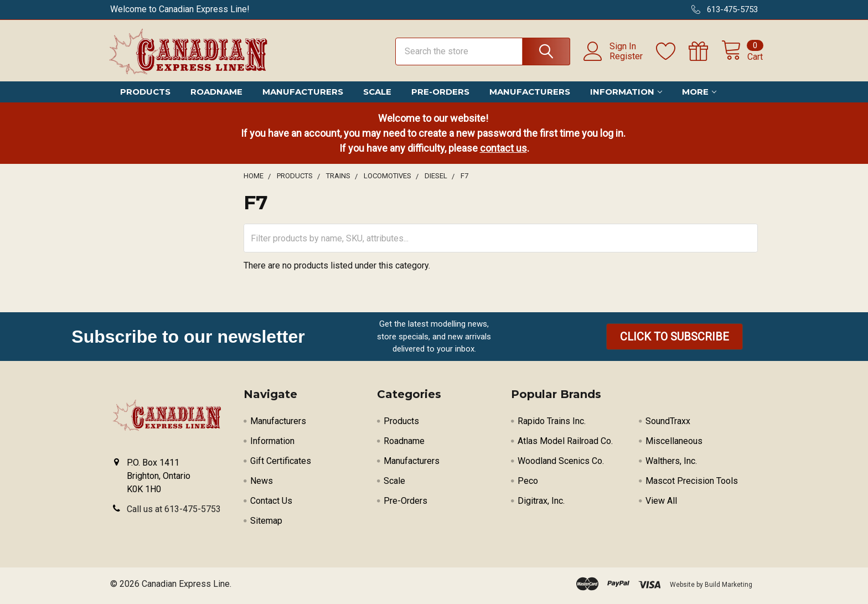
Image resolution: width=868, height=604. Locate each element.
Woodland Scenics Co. (561, 465)
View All (661, 505)
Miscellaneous (674, 445)
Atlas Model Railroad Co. (565, 445)
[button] (675, 340)
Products (145, 95)
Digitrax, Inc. (541, 505)
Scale (377, 95)
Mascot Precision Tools (692, 485)
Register (621, 59)
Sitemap (266, 525)
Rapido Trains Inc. (552, 425)
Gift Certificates (281, 465)
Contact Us (271, 505)
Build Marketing (728, 588)
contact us (503, 152)
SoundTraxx (668, 425)
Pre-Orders (440, 95)
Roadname (216, 95)
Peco (528, 485)
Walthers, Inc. (671, 465)
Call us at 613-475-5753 (174, 513)
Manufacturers (303, 95)
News (262, 485)
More (699, 95)
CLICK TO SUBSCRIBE (675, 340)
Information (626, 95)
